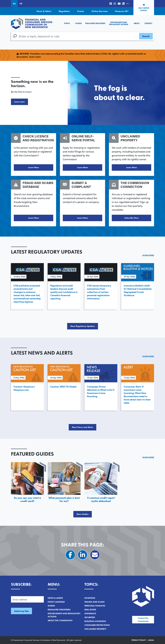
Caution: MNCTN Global (63, 387)
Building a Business (95, 621)
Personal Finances (95, 606)
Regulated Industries (95, 23)
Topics (67, 23)
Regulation (64, 11)
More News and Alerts (82, 427)
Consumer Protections (97, 625)
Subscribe (148, 255)
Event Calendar (56, 602)
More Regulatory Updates (83, 326)
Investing (90, 598)
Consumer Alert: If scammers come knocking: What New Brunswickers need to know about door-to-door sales (137, 395)
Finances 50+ (122, 11)
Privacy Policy (139, 640)
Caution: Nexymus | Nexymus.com (24, 388)
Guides (79, 23)
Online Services (100, 11)
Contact (148, 23)
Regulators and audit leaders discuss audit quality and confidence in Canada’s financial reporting (64, 292)
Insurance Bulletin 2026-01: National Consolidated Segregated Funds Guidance (138, 290)
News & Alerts (44, 11)
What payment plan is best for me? (64, 499)
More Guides (83, 514)
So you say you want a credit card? (27, 499)
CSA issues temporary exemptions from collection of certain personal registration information (99, 292)
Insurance (90, 613)
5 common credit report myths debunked (101, 499)
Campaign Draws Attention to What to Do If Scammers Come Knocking (101, 391)
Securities (90, 617)
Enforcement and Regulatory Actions (119, 23)
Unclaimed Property (95, 629)
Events (81, 11)
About (137, 23)
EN (14, 4)
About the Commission (60, 620)
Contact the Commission (143, 620)
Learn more (19, 102)
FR (21, 4)
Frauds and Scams (94, 602)
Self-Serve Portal (144, 9)
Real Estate (90, 610)
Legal (151, 640)
